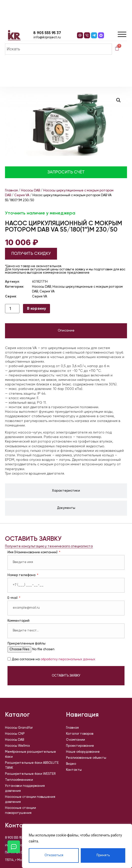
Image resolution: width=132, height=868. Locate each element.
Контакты (74, 770)
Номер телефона (22, 575)
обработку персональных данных (68, 660)
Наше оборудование (83, 752)
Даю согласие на (53, 660)
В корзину (36, 309)
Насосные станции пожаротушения (20, 810)
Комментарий (18, 621)
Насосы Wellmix (17, 746)
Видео (71, 764)
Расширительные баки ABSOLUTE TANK (32, 765)
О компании (75, 740)
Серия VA (22, 195)
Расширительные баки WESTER (30, 774)
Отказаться (54, 855)
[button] (118, 100)
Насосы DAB (30, 191)
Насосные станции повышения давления (30, 799)
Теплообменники (19, 780)
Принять (103, 855)
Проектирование (80, 746)
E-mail (13, 598)
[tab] (66, 331)
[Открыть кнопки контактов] (14, 847)
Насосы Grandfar (19, 728)
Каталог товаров (80, 734)
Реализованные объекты (86, 758)
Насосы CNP (15, 734)
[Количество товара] (12, 309)
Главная (11, 191)
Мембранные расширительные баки (30, 754)
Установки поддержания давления (25, 788)
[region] (77, 846)
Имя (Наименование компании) (33, 552)
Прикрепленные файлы (26, 644)
